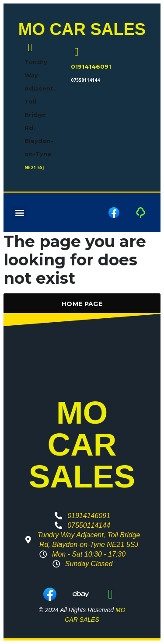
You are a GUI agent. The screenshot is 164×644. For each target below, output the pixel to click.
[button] (19, 213)
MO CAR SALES (82, 29)
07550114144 (85, 80)
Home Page (82, 304)
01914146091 (91, 66)
